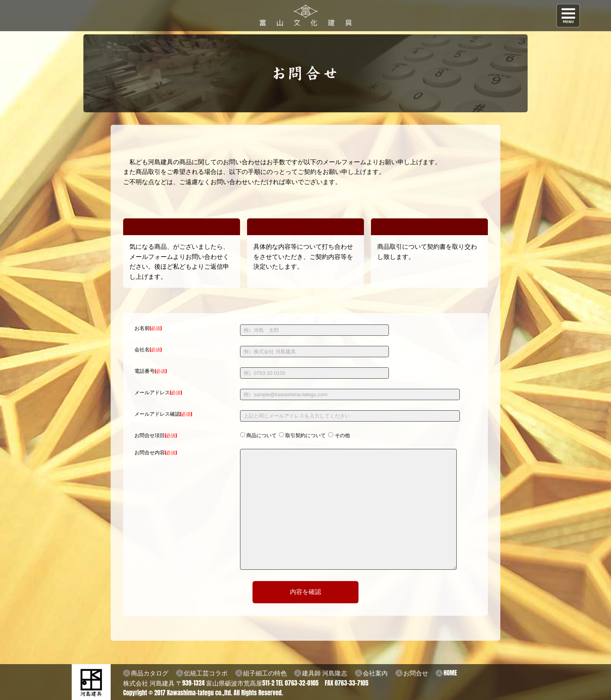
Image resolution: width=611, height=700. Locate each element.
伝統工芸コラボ (206, 673)
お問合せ (416, 673)
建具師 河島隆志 (325, 673)
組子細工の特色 (265, 673)
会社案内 (375, 673)
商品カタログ (150, 673)
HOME (450, 673)
